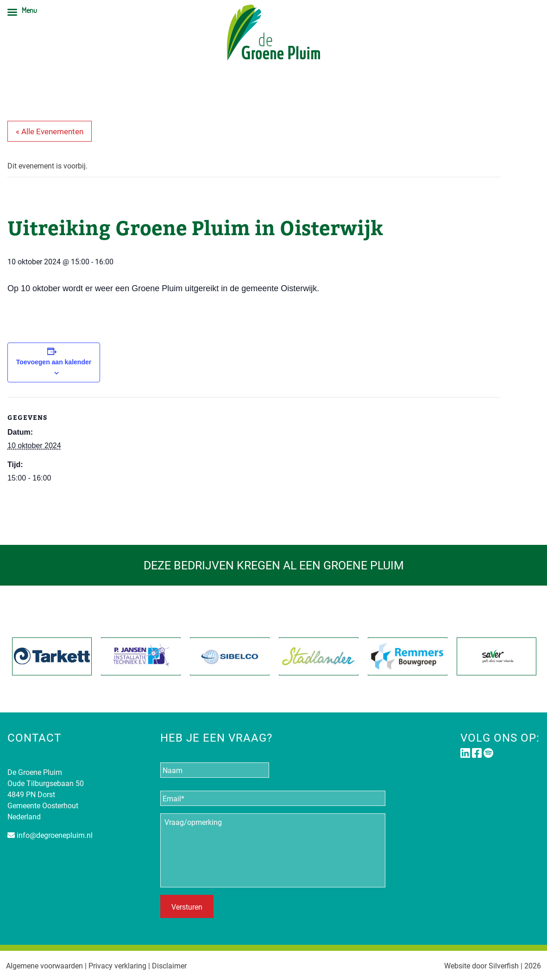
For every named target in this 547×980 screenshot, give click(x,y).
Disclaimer (169, 965)
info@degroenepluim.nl (55, 835)
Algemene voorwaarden (44, 965)
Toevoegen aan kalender (54, 362)
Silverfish (504, 965)
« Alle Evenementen (50, 131)
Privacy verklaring (117, 965)
